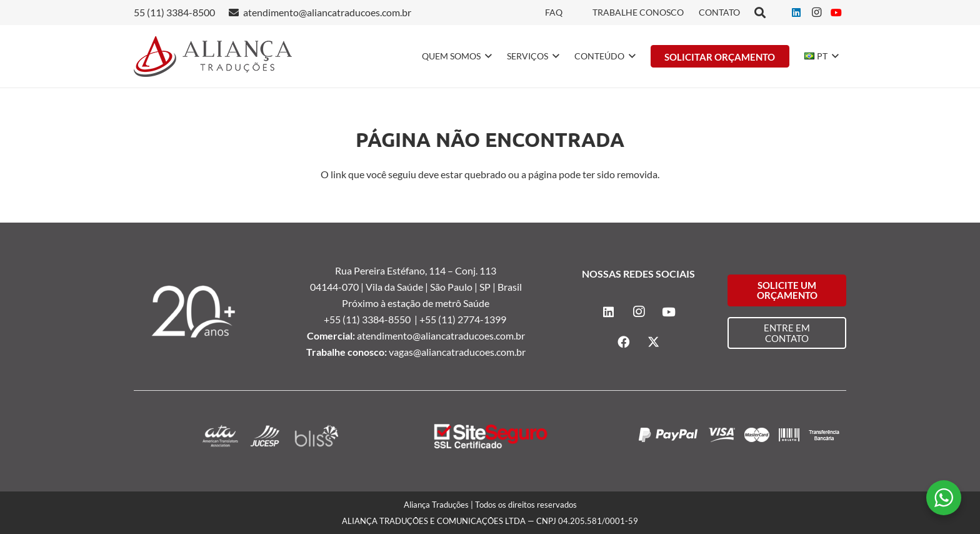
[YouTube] (836, 13)
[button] (486, 56)
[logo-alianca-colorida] (213, 57)
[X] (654, 342)
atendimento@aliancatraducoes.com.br (441, 335)
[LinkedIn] (796, 13)
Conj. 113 (476, 270)
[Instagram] (816, 13)
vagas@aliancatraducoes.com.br (457, 352)
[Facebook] (624, 342)
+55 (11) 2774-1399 (464, 319)
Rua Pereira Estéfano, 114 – (395, 270)
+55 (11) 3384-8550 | (372, 319)
